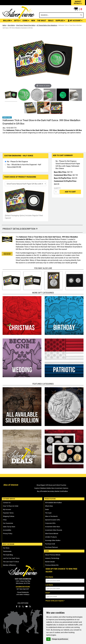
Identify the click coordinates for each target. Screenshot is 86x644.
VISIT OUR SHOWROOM (23, 579)
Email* (48, 593)
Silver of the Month (51, 516)
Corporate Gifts (50, 523)
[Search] (81, 15)
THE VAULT (42, 21)
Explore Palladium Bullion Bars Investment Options (51, 488)
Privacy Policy (8, 534)
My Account (7, 509)
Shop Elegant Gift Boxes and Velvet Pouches (51, 485)
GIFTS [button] (17, 21)
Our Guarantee (8, 523)
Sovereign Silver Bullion (53, 540)
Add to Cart (70, 192)
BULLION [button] (8, 21)
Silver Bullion (11, 25)
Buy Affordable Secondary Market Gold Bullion (52, 491)
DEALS (51, 21)
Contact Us (7, 503)
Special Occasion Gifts (53, 520)
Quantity (57, 188)
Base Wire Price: (60, 172)
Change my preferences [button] (60, 639)
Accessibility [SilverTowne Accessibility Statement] (7, 530)
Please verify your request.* (55, 601)
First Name (49, 577)
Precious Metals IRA (52, 565)
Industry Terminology (52, 558)
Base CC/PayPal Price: (63, 178)
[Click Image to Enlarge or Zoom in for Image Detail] (43, 59)
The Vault (48, 513)
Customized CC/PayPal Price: (65, 181)
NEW (33, 21)
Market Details (50, 562)
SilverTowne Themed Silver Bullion (26, 25)
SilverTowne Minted (52, 534)
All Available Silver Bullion (53, 503)
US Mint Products (51, 537)
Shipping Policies (9, 516)
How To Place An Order (11, 506)
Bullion (4, 25)
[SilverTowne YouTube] (26, 606)
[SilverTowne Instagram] (20, 606)
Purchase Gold (50, 544)
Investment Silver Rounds (54, 530)
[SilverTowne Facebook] (17, 606)
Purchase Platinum (51, 547)
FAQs (5, 520)
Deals (47, 509)
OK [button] (48, 639)
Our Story (6, 548)
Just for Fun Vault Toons (11, 558)
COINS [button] (26, 21)
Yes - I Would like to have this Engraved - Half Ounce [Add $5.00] (24, 166)
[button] (78, 9)
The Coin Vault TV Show (11, 562)
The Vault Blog (8, 555)
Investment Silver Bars (53, 527)
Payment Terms (8, 513)
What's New (49, 506)
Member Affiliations (9, 565)
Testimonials (7, 551)
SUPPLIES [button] (60, 21)
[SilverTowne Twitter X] (23, 606)
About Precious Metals (53, 555)
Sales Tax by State (9, 527)
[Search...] (59, 15)
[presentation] (62, 607)
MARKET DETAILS (78, 2)
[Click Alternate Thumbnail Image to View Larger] (11, 95)
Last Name (49, 585)
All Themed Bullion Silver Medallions (47, 25)
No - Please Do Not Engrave (17, 162)
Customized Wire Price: (63, 175)
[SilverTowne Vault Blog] (30, 606)
